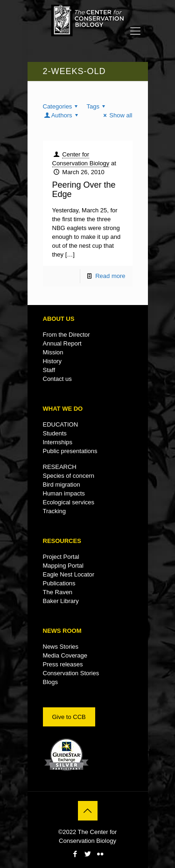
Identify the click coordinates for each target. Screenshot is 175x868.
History (52, 361)
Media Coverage (65, 655)
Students (55, 433)
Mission (53, 352)
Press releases (63, 664)
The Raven (58, 592)
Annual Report (62, 343)
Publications (59, 583)
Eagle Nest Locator (69, 574)
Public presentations (70, 451)
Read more (110, 276)
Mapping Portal (63, 566)
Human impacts (64, 493)
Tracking (54, 511)
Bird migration (62, 485)
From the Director (66, 335)
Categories (62, 106)
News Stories (61, 647)
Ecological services (69, 502)
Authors (62, 115)
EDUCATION (61, 424)
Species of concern (69, 476)
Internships (58, 442)
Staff (49, 370)
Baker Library (61, 601)
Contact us (57, 379)
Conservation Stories (71, 673)
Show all (116, 115)
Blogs (51, 682)
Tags (98, 106)
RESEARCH (60, 467)
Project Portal (61, 557)
